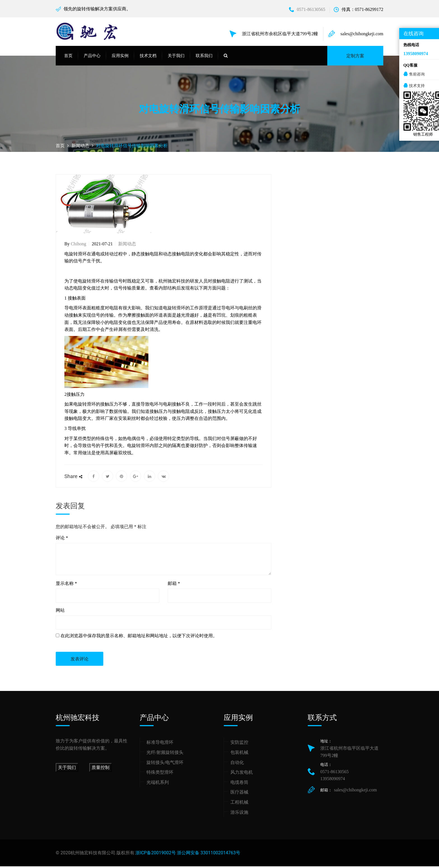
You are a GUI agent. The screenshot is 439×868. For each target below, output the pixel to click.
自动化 (237, 764)
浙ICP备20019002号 (156, 855)
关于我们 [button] (176, 58)
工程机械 (239, 804)
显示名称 (66, 585)
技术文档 (148, 58)
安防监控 (239, 744)
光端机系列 (158, 784)
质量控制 (101, 769)
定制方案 (355, 58)
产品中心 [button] (92, 58)
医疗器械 (239, 794)
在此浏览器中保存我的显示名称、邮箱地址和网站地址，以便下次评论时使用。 (139, 637)
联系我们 (204, 58)
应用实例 (120, 58)
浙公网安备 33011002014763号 (209, 855)
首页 (68, 58)
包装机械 (239, 754)
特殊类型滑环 (160, 774)
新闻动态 (127, 246)
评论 (62, 540)
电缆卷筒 (239, 784)
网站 (60, 612)
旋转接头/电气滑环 (165, 764)
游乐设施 (239, 814)
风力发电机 (242, 774)
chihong (79, 246)
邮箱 (174, 585)
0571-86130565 (307, 9)
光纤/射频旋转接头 (165, 754)
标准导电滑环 (160, 744)
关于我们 (67, 769)
